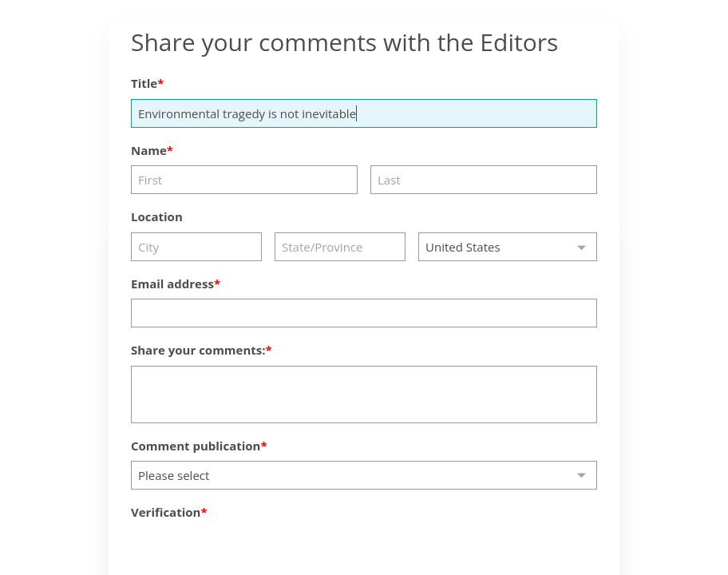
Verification (166, 512)
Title (144, 83)
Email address (172, 284)
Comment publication (196, 446)
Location (157, 216)
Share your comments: (198, 350)
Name (149, 150)
